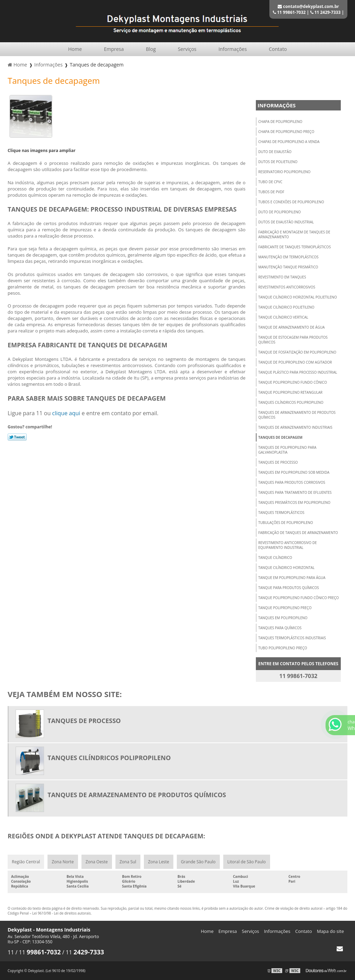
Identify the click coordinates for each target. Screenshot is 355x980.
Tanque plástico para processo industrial (298, 372)
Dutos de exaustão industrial (286, 222)
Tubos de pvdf (271, 192)
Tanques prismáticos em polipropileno (294, 502)
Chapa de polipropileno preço (286, 132)
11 (11, 952)
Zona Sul (128, 862)
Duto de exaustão (275, 152)
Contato (278, 49)
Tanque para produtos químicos (289, 588)
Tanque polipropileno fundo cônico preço (298, 598)
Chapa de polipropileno (280, 122)
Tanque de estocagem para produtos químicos (293, 340)
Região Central (26, 862)
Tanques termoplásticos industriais (292, 638)
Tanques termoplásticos (281, 513)
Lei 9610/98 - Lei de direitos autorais (62, 913)
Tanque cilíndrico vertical (283, 317)
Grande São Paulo (198, 862)
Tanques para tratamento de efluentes (295, 492)
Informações (233, 49)
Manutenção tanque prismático (288, 267)
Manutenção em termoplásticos (288, 257)
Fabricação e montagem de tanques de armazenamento (294, 234)
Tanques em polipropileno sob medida (294, 472)
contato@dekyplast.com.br (308, 6)
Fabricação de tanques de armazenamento (298, 533)
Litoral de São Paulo (247, 862)
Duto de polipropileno (280, 212)
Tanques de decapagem (280, 437)
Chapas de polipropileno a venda (289, 142)
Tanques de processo (278, 462)
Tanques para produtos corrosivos (292, 482)
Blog (151, 49)
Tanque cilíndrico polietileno (286, 307)
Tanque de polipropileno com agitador (295, 362)
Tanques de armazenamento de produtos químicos (297, 415)
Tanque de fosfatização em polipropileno (297, 352)
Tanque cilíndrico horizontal (286, 568)
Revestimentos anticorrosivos (287, 287)
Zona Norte (63, 862)
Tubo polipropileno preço (283, 648)
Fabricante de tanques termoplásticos (295, 247)
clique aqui (66, 413)
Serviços (187, 49)
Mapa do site (330, 931)
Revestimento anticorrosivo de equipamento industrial (288, 545)
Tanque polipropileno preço (285, 608)
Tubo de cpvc (270, 182)
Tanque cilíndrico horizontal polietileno (298, 297)
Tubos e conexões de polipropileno (291, 202)
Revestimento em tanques (282, 277)
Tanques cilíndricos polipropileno (291, 402)
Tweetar (17, 437)
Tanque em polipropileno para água (292, 578)
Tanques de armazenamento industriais (295, 427)
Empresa (114, 49)
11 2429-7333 (326, 12)
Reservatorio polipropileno (284, 172)
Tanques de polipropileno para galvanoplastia (287, 450)
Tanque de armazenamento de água (292, 327)
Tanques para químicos (280, 628)
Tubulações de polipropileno (286, 523)
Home (75, 49)
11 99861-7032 (289, 12)
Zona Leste (159, 862)
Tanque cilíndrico (275, 558)
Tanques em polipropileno (283, 618)
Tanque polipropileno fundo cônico (293, 382)
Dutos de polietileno (278, 162)
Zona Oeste (97, 862)
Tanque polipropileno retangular (290, 392)
